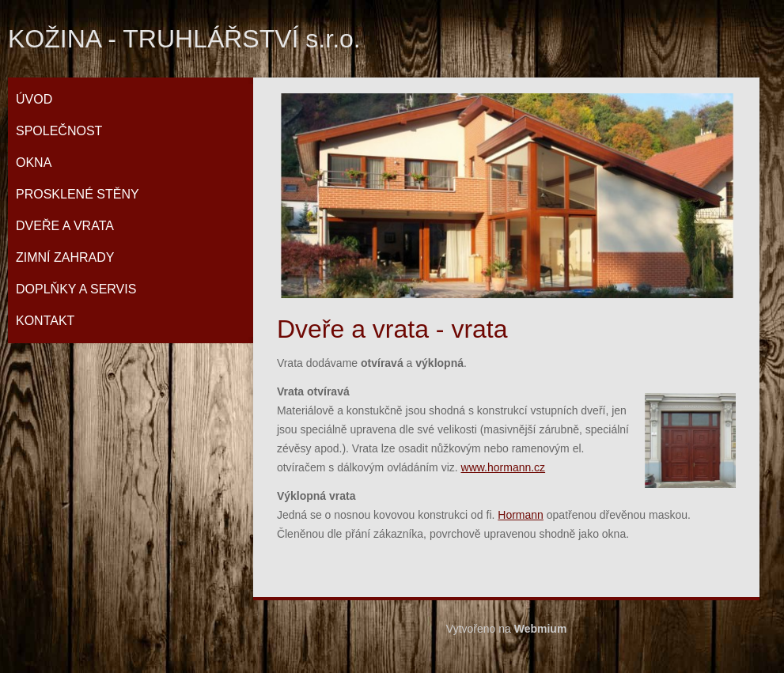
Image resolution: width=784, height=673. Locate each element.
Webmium (541, 629)
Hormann (521, 515)
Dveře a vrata (65, 226)
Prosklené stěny (78, 194)
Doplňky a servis (76, 289)
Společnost (59, 131)
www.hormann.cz (504, 467)
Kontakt (45, 321)
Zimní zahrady (65, 257)
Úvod (34, 99)
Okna (34, 163)
